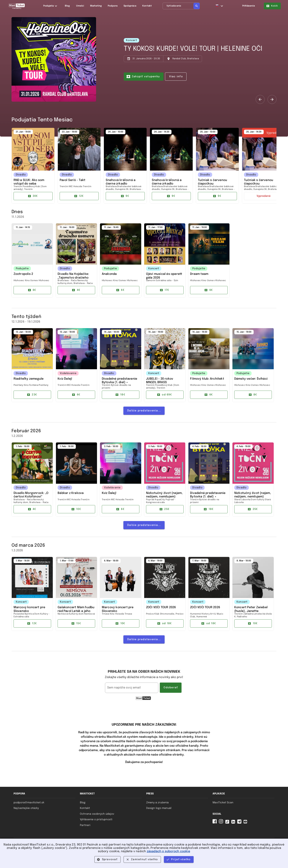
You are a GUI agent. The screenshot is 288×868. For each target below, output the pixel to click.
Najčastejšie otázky (26, 808)
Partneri (85, 825)
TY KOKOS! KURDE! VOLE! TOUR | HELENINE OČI (193, 49)
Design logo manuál (159, 808)
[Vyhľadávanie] (181, 6)
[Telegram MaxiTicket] (240, 823)
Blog (83, 803)
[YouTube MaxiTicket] (246, 823)
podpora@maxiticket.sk (29, 803)
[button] (220, 6)
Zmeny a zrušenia (157, 803)
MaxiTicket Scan (223, 803)
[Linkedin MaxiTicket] (234, 823)
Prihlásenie (249, 6)
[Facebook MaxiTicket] (215, 823)
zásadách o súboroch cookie (168, 851)
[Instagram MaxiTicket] (222, 823)
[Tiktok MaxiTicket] (228, 823)
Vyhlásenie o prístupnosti (96, 819)
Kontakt (85, 808)
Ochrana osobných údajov (97, 814)
